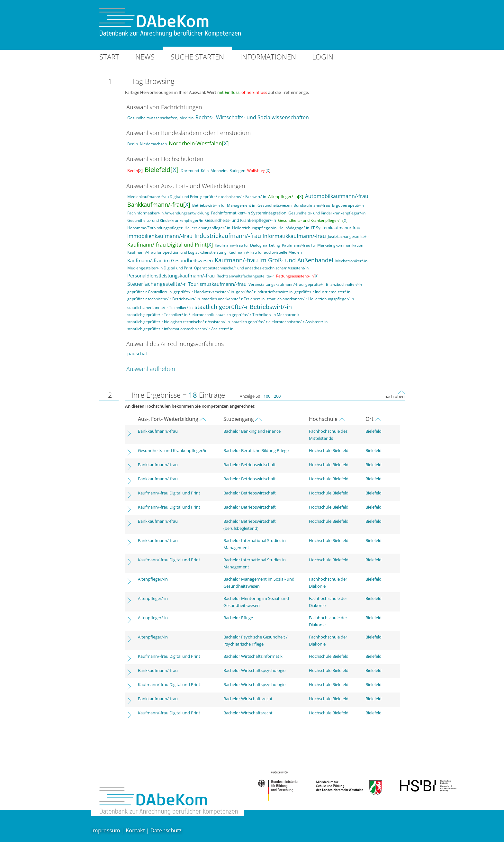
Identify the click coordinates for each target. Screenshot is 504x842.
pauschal (137, 353)
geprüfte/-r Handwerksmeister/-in (204, 292)
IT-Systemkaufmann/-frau (336, 228)
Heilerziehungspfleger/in (254, 228)
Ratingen (237, 171)
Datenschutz (166, 830)
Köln (205, 171)
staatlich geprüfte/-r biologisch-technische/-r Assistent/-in (179, 322)
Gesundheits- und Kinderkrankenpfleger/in (165, 220)
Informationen (268, 57)
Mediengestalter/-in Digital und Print (160, 268)
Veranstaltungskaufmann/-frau (276, 284)
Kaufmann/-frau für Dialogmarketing (247, 245)
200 (277, 396)
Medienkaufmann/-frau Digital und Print (163, 197)
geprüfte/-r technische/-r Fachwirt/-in (233, 197)
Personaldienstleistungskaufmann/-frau (171, 276)
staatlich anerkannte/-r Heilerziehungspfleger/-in (310, 299)
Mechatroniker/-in (351, 261)
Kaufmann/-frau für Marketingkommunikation (323, 245)
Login (323, 57)
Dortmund (190, 171)
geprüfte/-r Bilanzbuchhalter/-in (334, 284)
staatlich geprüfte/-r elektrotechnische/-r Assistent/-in (280, 322)
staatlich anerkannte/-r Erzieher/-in (233, 299)
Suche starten (197, 57)
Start (109, 57)
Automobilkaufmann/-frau (337, 196)
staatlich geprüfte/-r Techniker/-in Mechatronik (257, 315)
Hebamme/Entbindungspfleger (155, 228)
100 (267, 396)
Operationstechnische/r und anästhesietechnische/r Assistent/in (251, 268)
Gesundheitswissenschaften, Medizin (160, 118)
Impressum (106, 830)
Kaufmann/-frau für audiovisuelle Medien (265, 252)
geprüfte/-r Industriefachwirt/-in (264, 292)
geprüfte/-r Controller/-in (149, 292)
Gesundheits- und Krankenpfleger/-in (241, 220)
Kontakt (135, 830)
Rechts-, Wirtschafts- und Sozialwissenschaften (252, 117)
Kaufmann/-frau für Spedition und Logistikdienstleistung (177, 252)
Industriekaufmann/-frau (228, 236)
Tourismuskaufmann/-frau (217, 284)
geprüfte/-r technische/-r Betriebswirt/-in (164, 299)
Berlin (133, 144)
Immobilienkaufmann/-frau (160, 236)
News (145, 57)
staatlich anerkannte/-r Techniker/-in (160, 308)
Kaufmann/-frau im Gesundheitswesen (170, 260)
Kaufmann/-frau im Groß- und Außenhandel (274, 260)
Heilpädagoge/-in (294, 228)
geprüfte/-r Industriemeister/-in (322, 292)
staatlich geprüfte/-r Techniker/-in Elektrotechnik (171, 315)
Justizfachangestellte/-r (348, 236)
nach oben (395, 396)
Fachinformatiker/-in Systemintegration (249, 213)
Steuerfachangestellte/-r (157, 284)
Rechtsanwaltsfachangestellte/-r (245, 276)
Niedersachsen (153, 144)
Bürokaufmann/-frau (312, 205)
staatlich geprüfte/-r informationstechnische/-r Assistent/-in (180, 329)
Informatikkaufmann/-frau (294, 236)
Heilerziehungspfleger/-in (207, 228)
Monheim (219, 171)
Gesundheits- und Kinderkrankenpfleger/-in (327, 213)
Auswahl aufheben (151, 369)
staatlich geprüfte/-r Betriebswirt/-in (243, 307)
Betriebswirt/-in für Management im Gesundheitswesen (242, 205)
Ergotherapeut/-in (348, 205)
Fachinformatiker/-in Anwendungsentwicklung (168, 213)
